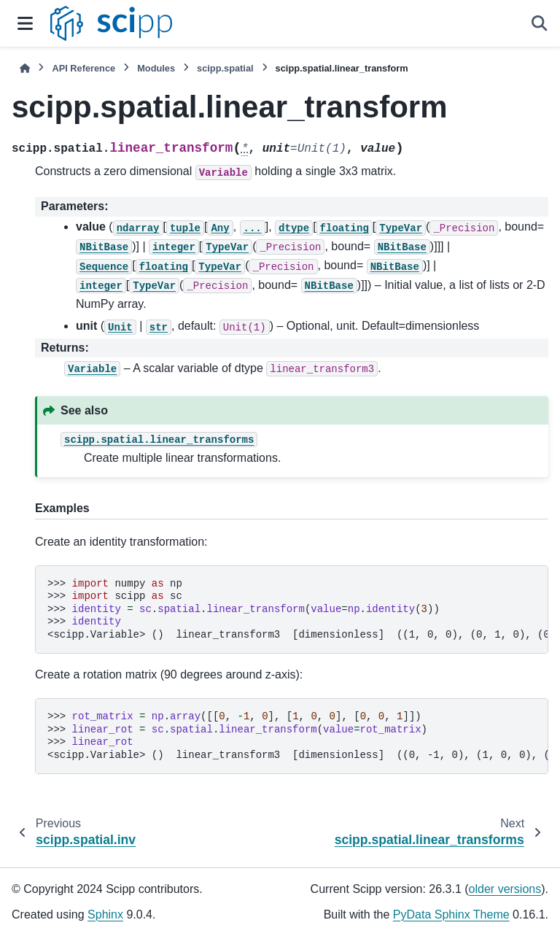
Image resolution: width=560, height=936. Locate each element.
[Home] (25, 68)
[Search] (540, 23)
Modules (156, 68)
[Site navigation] (25, 23)
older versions (505, 889)
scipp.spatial (225, 68)
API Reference (83, 68)
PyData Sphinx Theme (451, 914)
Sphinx (105, 914)
